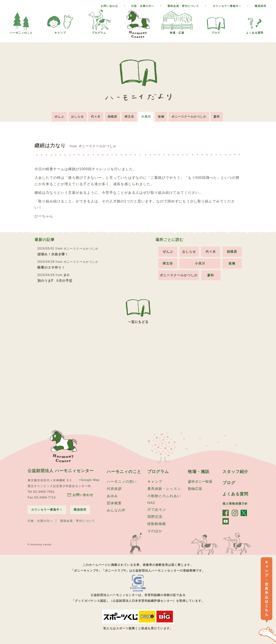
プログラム (99, 31)
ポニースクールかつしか (190, 116)
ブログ (216, 31)
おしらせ (77, 116)
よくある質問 (255, 31)
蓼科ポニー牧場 (200, 481)
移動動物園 (157, 523)
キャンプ (60, 31)
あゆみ (112, 495)
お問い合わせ (109, 6)
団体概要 (114, 503)
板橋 (162, 116)
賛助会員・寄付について (183, 6)
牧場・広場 (177, 31)
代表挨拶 (114, 488)
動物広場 (195, 488)
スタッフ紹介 (235, 471)
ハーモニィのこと (124, 471)
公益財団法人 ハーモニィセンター (61, 470)
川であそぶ (157, 509)
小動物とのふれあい (164, 495)
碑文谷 (129, 116)
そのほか (155, 530)
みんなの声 (116, 510)
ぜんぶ (58, 116)
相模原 (112, 116)
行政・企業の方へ (143, 6)
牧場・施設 (199, 471)
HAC (151, 502)
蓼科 (218, 116)
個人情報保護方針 (235, 503)
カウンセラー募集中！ (227, 6)
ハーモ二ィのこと (21, 31)
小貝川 (146, 116)
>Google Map (89, 479)
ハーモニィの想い (122, 481)
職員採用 (260, 6)
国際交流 (155, 516)
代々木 (95, 116)
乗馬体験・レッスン (164, 488)
